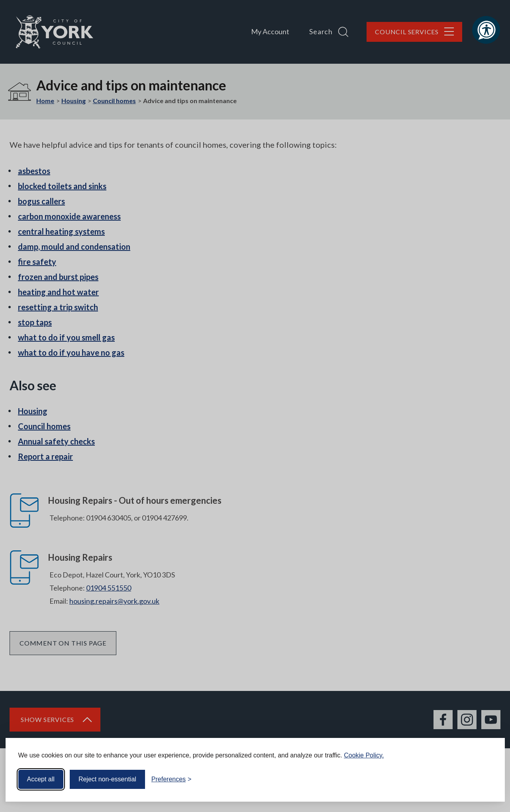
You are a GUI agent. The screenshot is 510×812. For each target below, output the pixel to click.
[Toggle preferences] (172, 779)
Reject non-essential (107, 778)
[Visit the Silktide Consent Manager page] (487, 779)
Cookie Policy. (364, 754)
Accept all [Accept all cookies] (41, 778)
